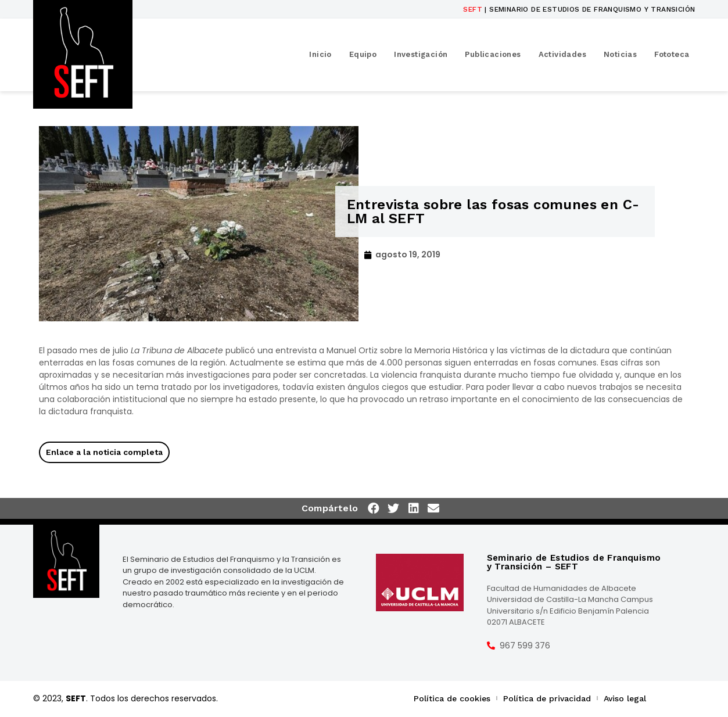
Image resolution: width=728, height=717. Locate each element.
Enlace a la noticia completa (104, 452)
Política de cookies (452, 698)
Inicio (320, 54)
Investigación (421, 54)
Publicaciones (493, 54)
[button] (374, 508)
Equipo (363, 54)
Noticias (620, 54)
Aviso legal (625, 698)
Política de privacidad (547, 698)
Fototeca (672, 54)
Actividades (562, 54)
